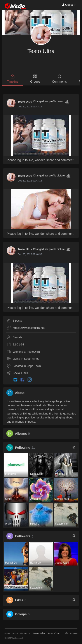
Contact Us (25, 633)
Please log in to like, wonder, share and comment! (41, 160)
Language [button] (71, 633)
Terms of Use (54, 633)
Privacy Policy (39, 633)
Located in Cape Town (27, 366)
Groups (21, 614)
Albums (21, 433)
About (15, 633)
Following (23, 447)
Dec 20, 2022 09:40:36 (30, 254)
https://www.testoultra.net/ (29, 328)
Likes (19, 600)
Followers (23, 536)
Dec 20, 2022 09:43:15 (30, 107)
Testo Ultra (41, 51)
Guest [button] (69, 5)
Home (7, 633)
